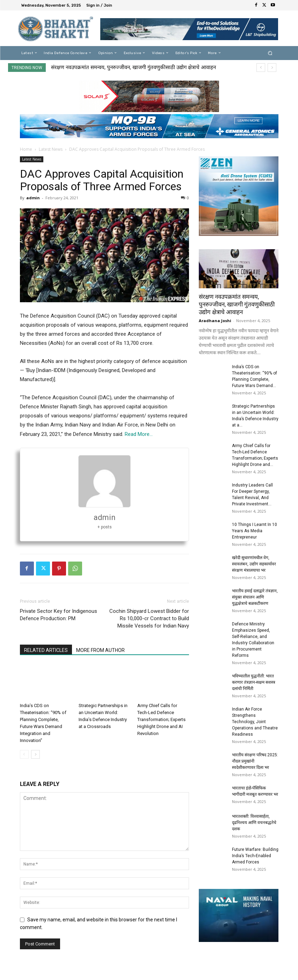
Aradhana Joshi (215, 321)
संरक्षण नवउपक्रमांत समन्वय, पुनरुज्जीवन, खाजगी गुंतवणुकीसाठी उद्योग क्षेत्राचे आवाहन (133, 67)
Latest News (51, 149)
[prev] (261, 68)
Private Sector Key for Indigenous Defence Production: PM (59, 615)
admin (33, 198)
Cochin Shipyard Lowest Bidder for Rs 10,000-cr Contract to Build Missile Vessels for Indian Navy (149, 618)
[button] (270, 53)
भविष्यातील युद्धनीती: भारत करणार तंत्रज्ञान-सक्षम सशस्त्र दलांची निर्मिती (254, 682)
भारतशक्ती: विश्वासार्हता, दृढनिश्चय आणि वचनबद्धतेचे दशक (254, 823)
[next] (272, 68)
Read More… (139, 434)
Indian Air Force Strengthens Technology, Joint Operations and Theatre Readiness (255, 722)
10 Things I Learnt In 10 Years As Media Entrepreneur (255, 531)
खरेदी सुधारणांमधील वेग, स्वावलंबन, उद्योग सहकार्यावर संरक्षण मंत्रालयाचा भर (254, 564)
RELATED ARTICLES (46, 650)
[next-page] (35, 754)
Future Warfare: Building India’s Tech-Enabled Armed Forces (255, 856)
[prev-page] (24, 754)
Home (26, 149)
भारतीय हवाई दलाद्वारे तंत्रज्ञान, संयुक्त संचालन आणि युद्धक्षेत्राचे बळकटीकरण (255, 597)
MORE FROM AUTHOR (100, 650)
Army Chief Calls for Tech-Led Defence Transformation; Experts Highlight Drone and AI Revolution (161, 719)
